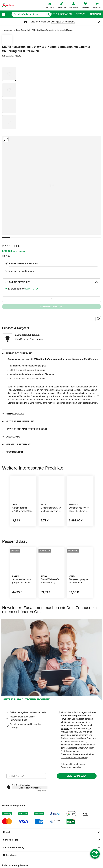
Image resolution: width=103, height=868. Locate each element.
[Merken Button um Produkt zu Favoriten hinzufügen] (98, 319)
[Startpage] (8, 5)
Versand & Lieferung (14, 847)
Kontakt (7, 832)
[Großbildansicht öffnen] (51, 185)
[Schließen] (99, 22)
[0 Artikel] (51, 299)
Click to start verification (30, 788)
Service (81, 14)
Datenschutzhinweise (71, 767)
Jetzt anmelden (77, 776)
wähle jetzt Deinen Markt (63, 22)
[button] (4, 14)
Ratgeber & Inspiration (58, 14)
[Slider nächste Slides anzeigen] (9, 133)
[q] (25, 14)
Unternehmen (10, 855)
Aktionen (95, 14)
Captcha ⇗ (42, 791)
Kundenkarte (21, 251)
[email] (26, 776)
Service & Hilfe (11, 840)
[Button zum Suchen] (46, 14)
